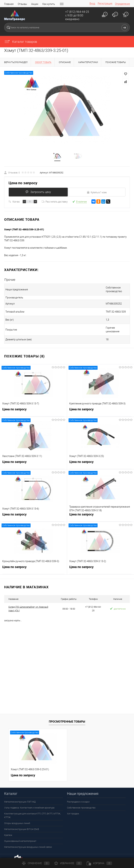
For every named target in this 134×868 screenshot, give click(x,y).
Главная (9, 4)
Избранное (68, 863)
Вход (92, 3)
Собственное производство (81, 801)
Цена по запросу (23, 184)
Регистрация (105, 3)
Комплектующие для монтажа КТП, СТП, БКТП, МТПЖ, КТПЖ (32, 809)
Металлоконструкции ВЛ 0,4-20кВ (22, 823)
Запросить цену (38, 193)
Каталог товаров (21, 42)
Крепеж (8, 829)
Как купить (49, 4)
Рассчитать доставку (55, 203)
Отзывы (22, 4)
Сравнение (36, 863)
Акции (35, 4)
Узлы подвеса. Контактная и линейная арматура (29, 801)
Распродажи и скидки (78, 795)
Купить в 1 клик (97, 193)
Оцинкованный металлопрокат (20, 835)
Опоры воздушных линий (17, 817)
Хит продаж (73, 807)
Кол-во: (16, 203)
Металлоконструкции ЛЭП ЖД (20, 795)
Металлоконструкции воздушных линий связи (28, 841)
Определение (122, 4)
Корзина (99, 863)
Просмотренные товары (67, 715)
